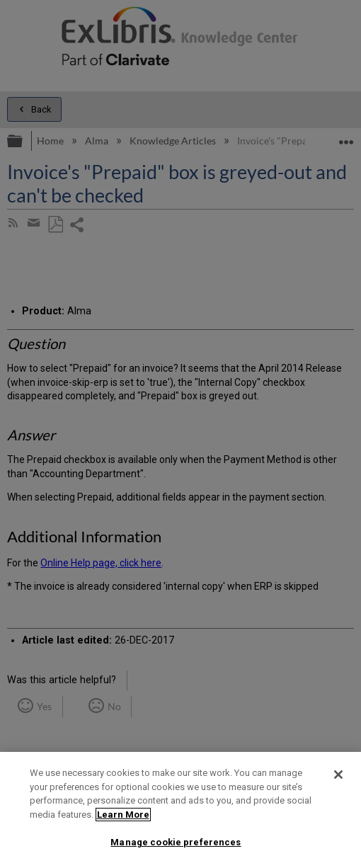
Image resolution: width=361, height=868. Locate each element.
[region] (180, 810)
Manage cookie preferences (176, 842)
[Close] (338, 775)
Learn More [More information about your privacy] (123, 815)
